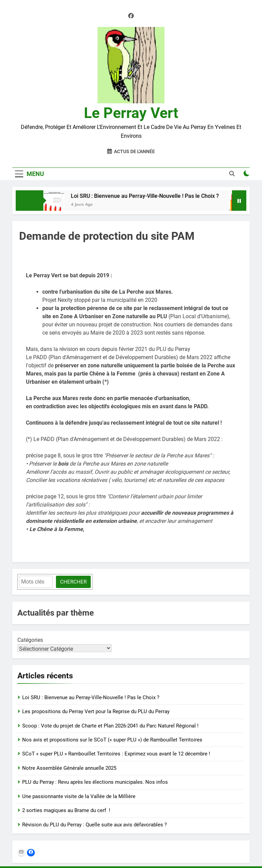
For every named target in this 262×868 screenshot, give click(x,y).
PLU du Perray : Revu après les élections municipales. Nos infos (95, 782)
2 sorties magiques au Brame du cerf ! (66, 810)
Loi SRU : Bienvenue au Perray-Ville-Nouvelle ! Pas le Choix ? (148, 196)
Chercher (73, 582)
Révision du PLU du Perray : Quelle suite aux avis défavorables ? (94, 825)
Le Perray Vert (131, 113)
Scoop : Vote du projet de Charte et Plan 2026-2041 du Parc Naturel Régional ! (110, 726)
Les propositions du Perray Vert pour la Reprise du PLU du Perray (96, 711)
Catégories (30, 640)
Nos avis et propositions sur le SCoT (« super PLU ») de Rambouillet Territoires (112, 740)
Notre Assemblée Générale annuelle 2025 (69, 768)
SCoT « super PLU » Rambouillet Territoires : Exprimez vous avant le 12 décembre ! (116, 754)
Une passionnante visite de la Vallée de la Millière (79, 796)
